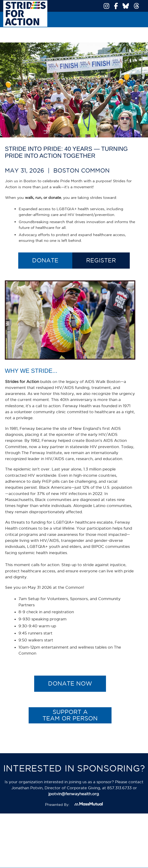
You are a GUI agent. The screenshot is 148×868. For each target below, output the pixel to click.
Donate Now (70, 683)
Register (101, 260)
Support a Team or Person (70, 715)
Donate (45, 260)
